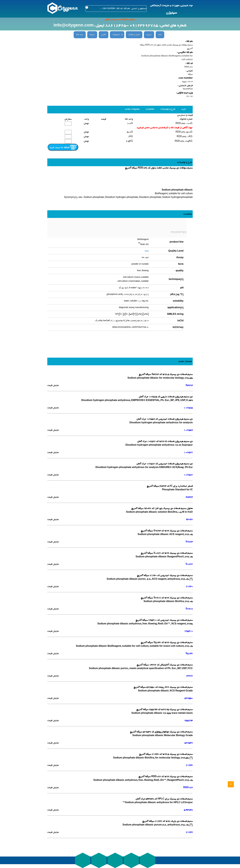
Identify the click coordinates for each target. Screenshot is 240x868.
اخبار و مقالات (134, 35)
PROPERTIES (179, 233)
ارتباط (92, 35)
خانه (160, 35)
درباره (149, 35)
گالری (104, 35)
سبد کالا (80, 35)
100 (147, 251)
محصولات (116, 35)
